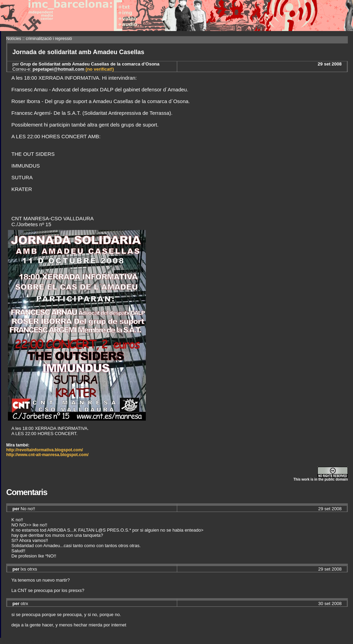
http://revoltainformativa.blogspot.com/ (45, 450)
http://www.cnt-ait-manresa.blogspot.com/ (47, 455)
